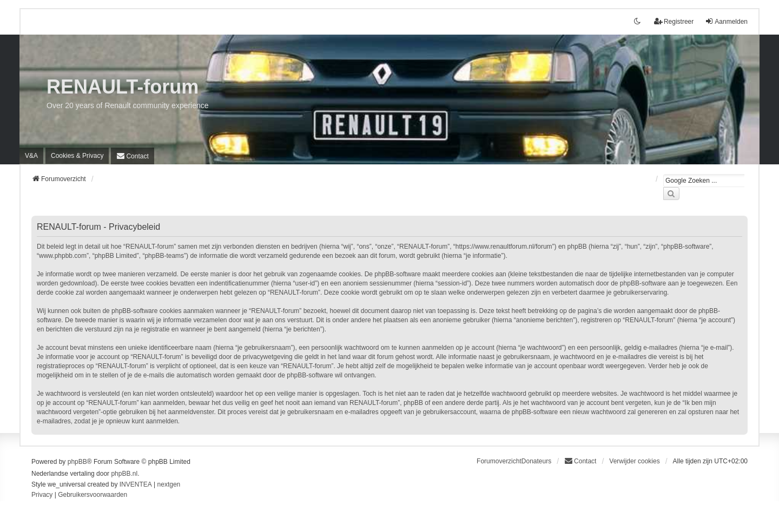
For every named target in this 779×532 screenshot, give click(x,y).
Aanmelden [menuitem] (726, 21)
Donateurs (536, 461)
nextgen (169, 484)
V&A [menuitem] (31, 156)
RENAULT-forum (123, 87)
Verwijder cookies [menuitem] (634, 461)
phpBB (77, 462)
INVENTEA (136, 484)
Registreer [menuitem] (674, 21)
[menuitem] (77, 156)
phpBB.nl (124, 474)
